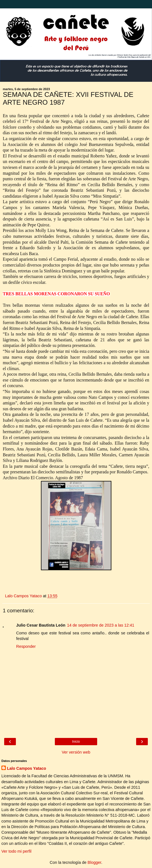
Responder (26, 646)
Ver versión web (76, 752)
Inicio (76, 742)
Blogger (95, 862)
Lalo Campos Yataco (27, 768)
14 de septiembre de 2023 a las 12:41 (101, 625)
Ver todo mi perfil (16, 851)
